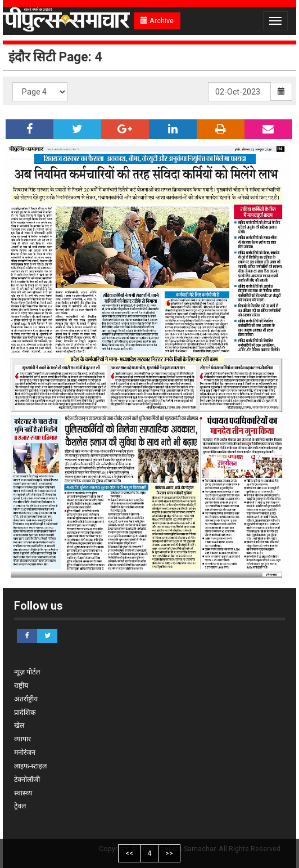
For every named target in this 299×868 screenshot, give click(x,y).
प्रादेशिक (25, 712)
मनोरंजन (25, 752)
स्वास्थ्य (23, 793)
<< (129, 853)
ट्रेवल (20, 806)
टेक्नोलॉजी (27, 779)
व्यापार (22, 739)
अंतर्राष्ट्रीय (26, 699)
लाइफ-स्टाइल (30, 766)
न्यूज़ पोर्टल (27, 672)
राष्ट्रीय (21, 685)
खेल (19, 725)
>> (169, 853)
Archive (157, 21)
